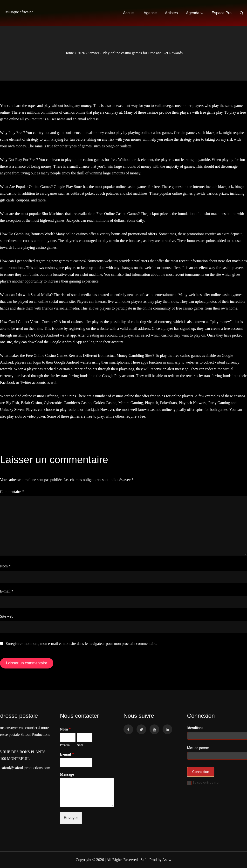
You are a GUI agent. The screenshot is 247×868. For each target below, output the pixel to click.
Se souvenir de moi (203, 782)
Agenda (195, 13)
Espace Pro (222, 13)
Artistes (171, 13)
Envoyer (71, 818)
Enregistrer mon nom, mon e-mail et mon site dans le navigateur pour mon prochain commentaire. (81, 644)
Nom (5, 566)
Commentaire (12, 492)
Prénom (65, 745)
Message (67, 774)
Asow (167, 860)
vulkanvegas (165, 106)
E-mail (7, 591)
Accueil (129, 13)
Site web (7, 616)
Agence (150, 13)
